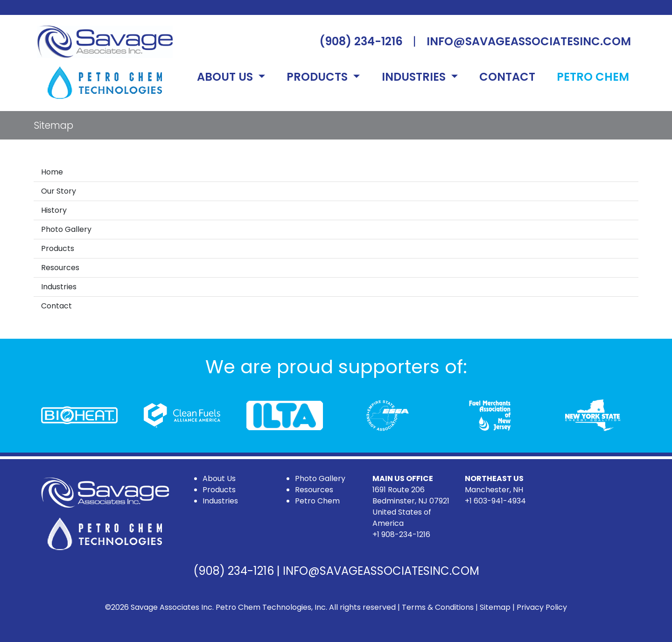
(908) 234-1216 (361, 41)
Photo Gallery (66, 229)
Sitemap (495, 607)
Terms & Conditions (438, 607)
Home (52, 172)
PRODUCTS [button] (318, 77)
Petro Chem (317, 501)
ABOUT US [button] (226, 77)
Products (58, 248)
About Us (219, 478)
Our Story (59, 191)
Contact (56, 306)
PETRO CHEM (593, 77)
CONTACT (507, 77)
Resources (60, 268)
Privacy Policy (542, 607)
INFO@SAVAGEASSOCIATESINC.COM (529, 41)
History (54, 210)
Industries (59, 287)
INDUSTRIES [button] (415, 77)
